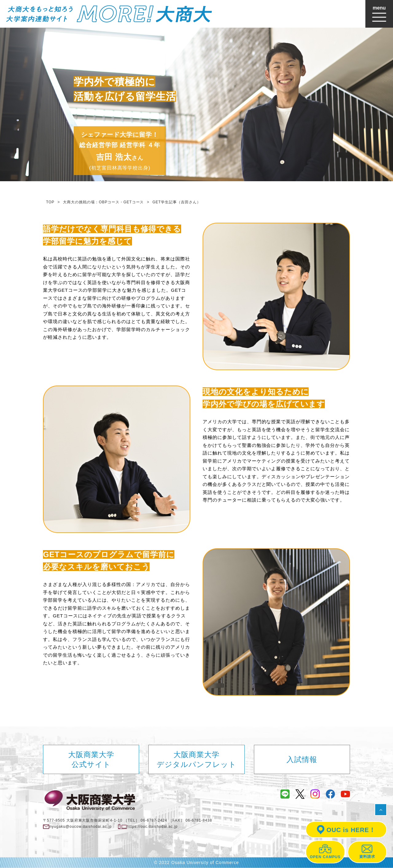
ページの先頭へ (382, 812)
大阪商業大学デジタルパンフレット (196, 759)
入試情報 (302, 759)
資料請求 (367, 852)
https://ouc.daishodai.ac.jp (152, 827)
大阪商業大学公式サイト (91, 759)
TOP (50, 202)
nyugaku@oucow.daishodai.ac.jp (81, 827)
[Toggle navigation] (379, 14)
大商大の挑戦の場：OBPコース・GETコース (103, 202)
